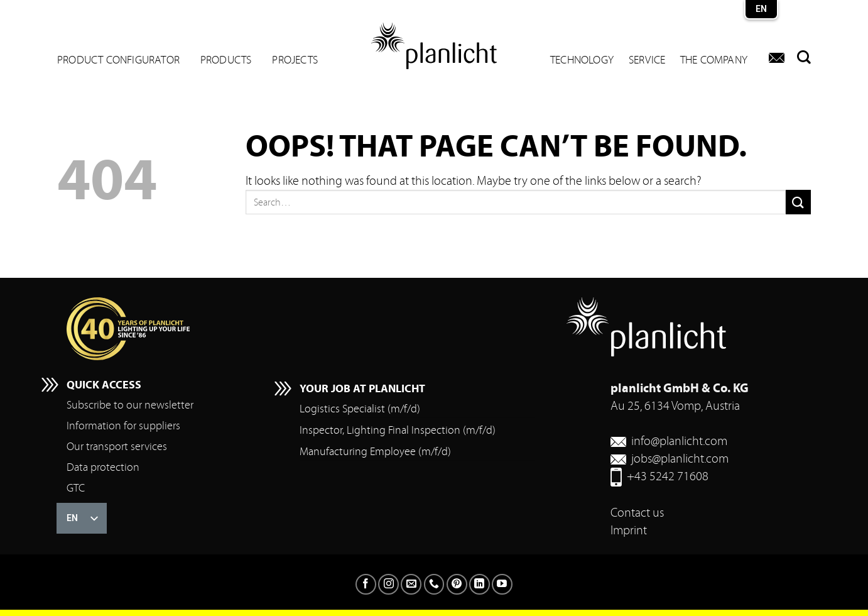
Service (647, 60)
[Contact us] (777, 58)
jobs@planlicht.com (680, 459)
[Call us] (434, 584)
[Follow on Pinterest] (457, 584)
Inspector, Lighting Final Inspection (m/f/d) (398, 430)
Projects (295, 60)
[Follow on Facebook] (366, 584)
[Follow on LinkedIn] (480, 584)
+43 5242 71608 (668, 476)
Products (226, 60)
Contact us (637, 513)
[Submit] (798, 202)
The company (714, 60)
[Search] (801, 57)
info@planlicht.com (679, 441)
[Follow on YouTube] (502, 584)
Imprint (629, 530)
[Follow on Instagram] (388, 584)
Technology (582, 60)
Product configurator (118, 60)
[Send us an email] (411, 584)
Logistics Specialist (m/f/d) (360, 409)
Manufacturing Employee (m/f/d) (375, 452)
